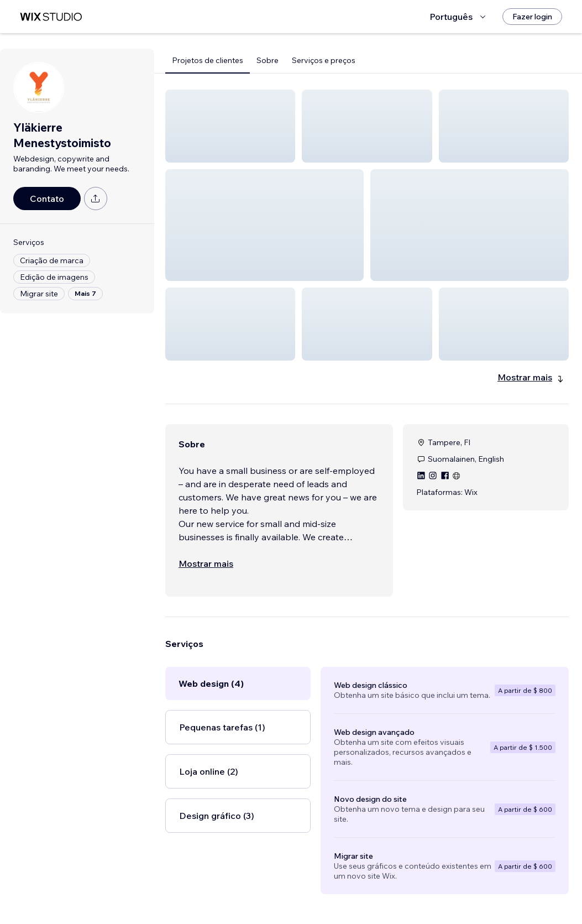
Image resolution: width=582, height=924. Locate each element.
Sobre (268, 60)
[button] (230, 126)
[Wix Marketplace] (51, 17)
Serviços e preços (324, 60)
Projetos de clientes (208, 60)
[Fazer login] (532, 17)
